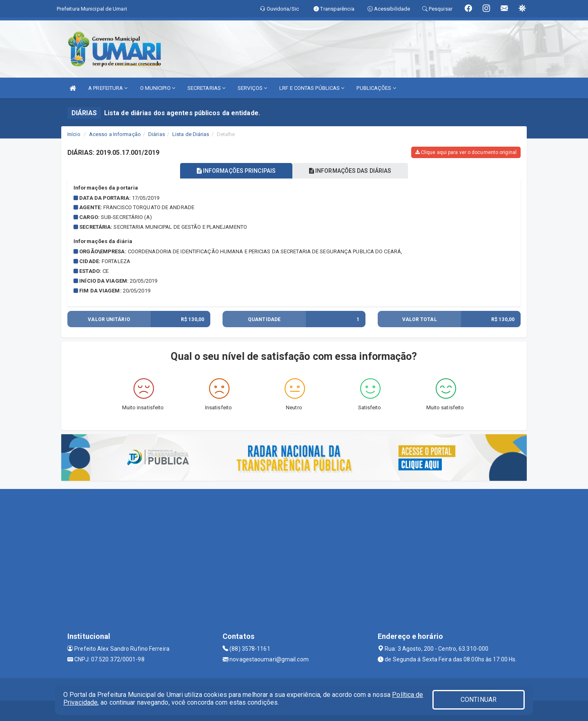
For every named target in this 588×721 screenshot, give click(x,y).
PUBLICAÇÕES (376, 88)
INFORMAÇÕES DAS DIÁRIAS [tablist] (351, 171)
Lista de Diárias (191, 134)
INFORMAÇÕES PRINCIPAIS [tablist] (236, 171)
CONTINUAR (479, 700)
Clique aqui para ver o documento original (466, 152)
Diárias (157, 134)
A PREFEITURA (108, 88)
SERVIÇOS (252, 88)
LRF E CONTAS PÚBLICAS (312, 88)
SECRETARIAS (206, 88)
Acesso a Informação (115, 134)
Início (74, 134)
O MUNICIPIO (158, 88)
